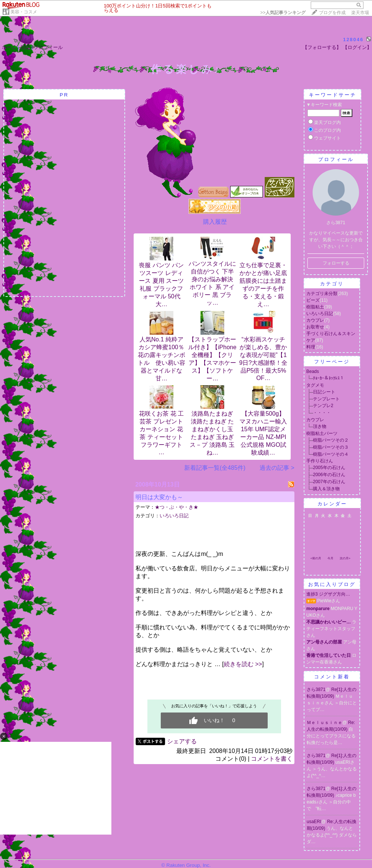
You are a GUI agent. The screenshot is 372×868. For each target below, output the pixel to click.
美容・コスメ (24, 12)
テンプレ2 (323, 406)
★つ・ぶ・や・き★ (177, 507)
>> (283, 13)
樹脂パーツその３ (331, 447)
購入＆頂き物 (326, 489)
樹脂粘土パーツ (322, 433)
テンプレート (326, 399)
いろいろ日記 (174, 516)
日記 (25, 47)
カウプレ (315, 320)
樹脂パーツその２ (331, 440)
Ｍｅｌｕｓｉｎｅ (324, 723)
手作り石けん (320, 461)
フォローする (336, 263)
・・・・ (322, 413)
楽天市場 (360, 13)
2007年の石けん (329, 482)
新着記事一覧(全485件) (215, 468)
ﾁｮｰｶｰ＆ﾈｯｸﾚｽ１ (329, 378)
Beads (313, 371)
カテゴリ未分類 (322, 294)
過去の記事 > (277, 468)
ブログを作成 (332, 13)
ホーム (9, 47)
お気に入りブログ (332, 584)
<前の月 (316, 558)
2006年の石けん (329, 475)
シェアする (182, 741)
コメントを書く (272, 759)
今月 (330, 558)
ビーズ (313, 300)
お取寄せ (315, 327)
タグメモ (315, 385)
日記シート (324, 392)
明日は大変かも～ (159, 497)
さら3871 (316, 690)
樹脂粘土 (315, 307)
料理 (311, 347)
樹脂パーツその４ (331, 454)
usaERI (314, 822)
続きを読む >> (243, 664)
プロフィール (48, 47)
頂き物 (320, 426)
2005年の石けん (329, 468)
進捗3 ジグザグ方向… (328, 594)
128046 (353, 40)
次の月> (345, 558)
